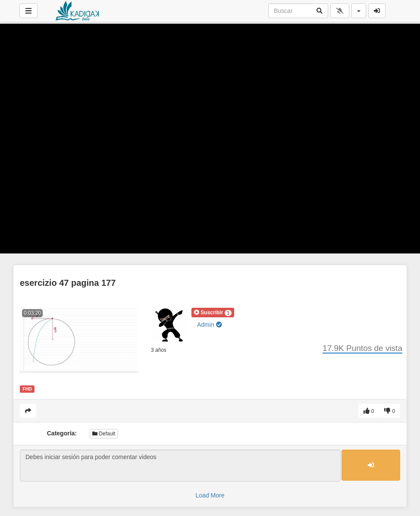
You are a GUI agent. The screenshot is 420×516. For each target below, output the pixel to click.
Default (104, 434)
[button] (213, 313)
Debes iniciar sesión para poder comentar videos (180, 466)
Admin (210, 325)
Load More (210, 495)
